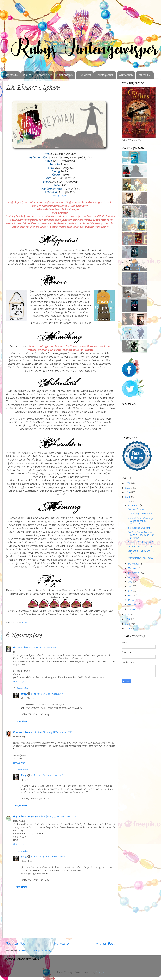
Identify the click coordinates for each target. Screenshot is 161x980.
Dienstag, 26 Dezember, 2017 (61, 817)
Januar (132, 609)
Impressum (145, 75)
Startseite (11, 75)
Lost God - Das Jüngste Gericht (141, 552)
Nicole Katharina (23, 648)
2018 (128, 497)
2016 (128, 615)
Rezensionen (44, 75)
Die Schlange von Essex (140, 547)
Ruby (24, 694)
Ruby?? (27, 75)
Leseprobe (60, 196)
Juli (130, 582)
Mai (130, 591)
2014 (128, 624)
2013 (128, 628)
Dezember (134, 506)
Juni (130, 586)
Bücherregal (65, 75)
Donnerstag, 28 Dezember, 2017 (48, 857)
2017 (128, 501)
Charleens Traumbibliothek (27, 732)
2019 (127, 492)
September (134, 573)
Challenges (85, 75)
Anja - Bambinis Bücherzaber (29, 817)
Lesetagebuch (105, 75)
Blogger (100, 972)
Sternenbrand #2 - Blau (140, 558)
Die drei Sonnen (136, 509)
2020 (128, 488)
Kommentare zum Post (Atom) (35, 951)
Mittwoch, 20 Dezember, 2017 (47, 694)
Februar (132, 605)
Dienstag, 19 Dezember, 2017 (48, 648)
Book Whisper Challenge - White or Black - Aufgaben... (142, 521)
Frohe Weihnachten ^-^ (140, 514)
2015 (128, 619)
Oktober (133, 568)
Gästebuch (126, 75)
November (134, 564)
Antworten (19, 682)
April (131, 595)
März (131, 600)
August (132, 577)
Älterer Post (105, 944)
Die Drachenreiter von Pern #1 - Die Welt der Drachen (141, 535)
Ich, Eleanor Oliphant (139, 528)
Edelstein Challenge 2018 (140, 542)
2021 (128, 483)
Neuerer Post (16, 944)
